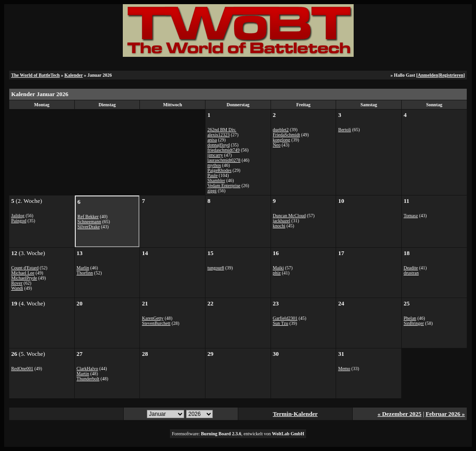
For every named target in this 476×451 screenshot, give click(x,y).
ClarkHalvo (87, 369)
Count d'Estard (25, 268)
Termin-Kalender (295, 414)
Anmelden (428, 75)
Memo (344, 369)
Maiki (278, 268)
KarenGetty (153, 318)
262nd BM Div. (222, 130)
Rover (17, 283)
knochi (279, 226)
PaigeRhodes (219, 170)
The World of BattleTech (35, 75)
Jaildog (18, 216)
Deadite (411, 268)
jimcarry (215, 155)
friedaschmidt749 (223, 150)
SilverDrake (89, 227)
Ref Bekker (88, 216)
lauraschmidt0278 (224, 160)
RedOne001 (22, 369)
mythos (214, 165)
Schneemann (89, 222)
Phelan (410, 318)
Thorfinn (85, 273)
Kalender (73, 75)
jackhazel (282, 221)
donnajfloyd (218, 145)
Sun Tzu (280, 323)
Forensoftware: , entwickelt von (238, 434)
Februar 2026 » (445, 414)
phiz (277, 273)
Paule (212, 175)
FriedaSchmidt (286, 135)
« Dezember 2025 (400, 414)
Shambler (216, 180)
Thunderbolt (88, 379)
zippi (212, 191)
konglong (282, 140)
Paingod (19, 221)
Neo (277, 145)
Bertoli (344, 130)
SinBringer (414, 323)
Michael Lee (23, 273)
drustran (411, 273)
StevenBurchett (156, 323)
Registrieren (451, 75)
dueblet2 (281, 130)
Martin (83, 374)
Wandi (17, 288)
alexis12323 (218, 135)
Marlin (83, 268)
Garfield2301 (285, 318)
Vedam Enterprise (224, 186)
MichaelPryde (24, 278)
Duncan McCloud (289, 216)
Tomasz (411, 216)
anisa (212, 140)
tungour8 (216, 268)
